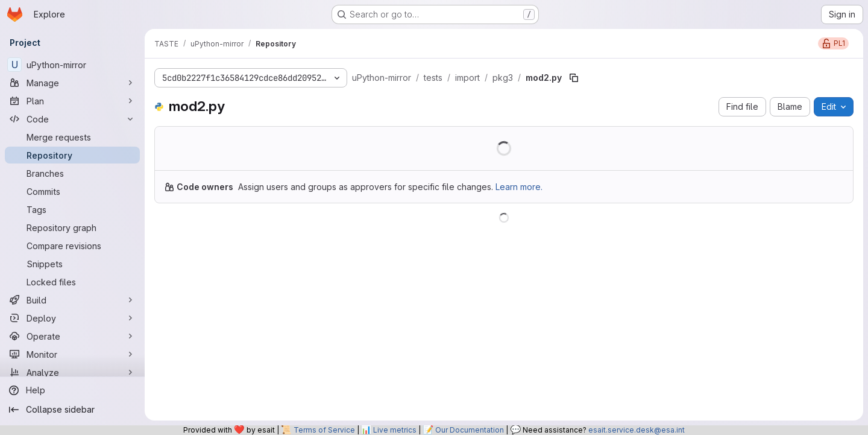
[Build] (72, 300)
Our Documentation (470, 430)
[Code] (72, 119)
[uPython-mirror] (72, 65)
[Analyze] (72, 372)
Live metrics (395, 430)
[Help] (72, 390)
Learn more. (519, 187)
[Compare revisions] (72, 246)
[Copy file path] (574, 78)
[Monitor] (72, 354)
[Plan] (72, 101)
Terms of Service (324, 430)
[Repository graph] (72, 227)
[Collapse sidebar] (72, 410)
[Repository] (72, 155)
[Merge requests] (72, 137)
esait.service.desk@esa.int (637, 430)
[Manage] (72, 83)
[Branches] (72, 173)
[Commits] (72, 191)
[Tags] (72, 209)
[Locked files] (72, 282)
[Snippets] (72, 264)
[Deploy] (72, 318)
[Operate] (72, 336)
